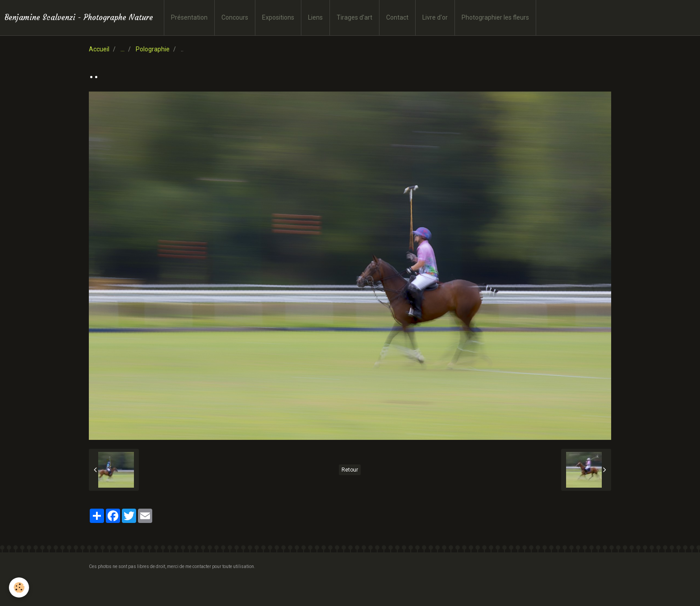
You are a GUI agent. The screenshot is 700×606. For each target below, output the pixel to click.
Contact (397, 17)
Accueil (99, 49)
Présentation (189, 17)
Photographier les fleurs (495, 17)
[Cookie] (19, 587)
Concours (235, 17)
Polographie (153, 49)
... (123, 49)
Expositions (278, 17)
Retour (350, 470)
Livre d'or (435, 17)
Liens (315, 17)
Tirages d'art (354, 17)
